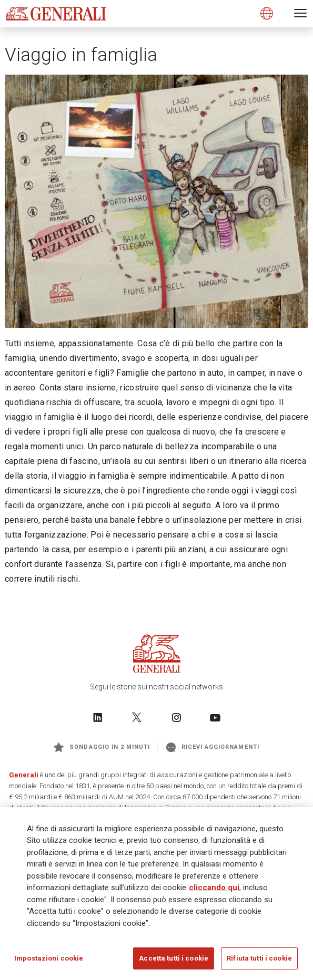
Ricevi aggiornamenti (213, 747)
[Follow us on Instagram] (176, 717)
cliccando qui (214, 888)
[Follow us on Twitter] (137, 717)
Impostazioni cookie (49, 958)
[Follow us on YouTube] (215, 717)
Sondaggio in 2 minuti (102, 747)
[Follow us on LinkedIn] (98, 717)
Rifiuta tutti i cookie (259, 958)
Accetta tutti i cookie (174, 958)
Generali (24, 775)
